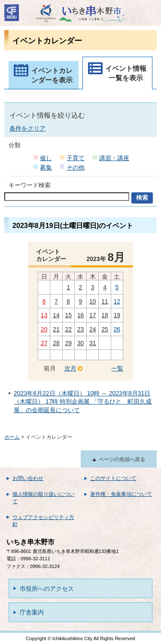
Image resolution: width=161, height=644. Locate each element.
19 (117, 315)
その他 (76, 167)
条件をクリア (27, 128)
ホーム (12, 437)
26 (117, 329)
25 (105, 329)
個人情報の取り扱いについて (43, 498)
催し (46, 158)
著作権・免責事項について (121, 494)
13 (44, 315)
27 (44, 343)
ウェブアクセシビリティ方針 (43, 521)
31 (93, 343)
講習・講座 (114, 158)
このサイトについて (113, 478)
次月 (70, 368)
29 (68, 343)
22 (68, 329)
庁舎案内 (32, 612)
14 (56, 315)
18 (105, 315)
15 (68, 315)
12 (117, 301)
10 (93, 301)
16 (81, 315)
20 (44, 329)
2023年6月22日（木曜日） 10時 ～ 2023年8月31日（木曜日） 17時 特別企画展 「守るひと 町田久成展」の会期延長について (83, 402)
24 (93, 329)
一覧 (117, 368)
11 (105, 301)
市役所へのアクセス (47, 589)
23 (81, 329)
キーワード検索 (30, 185)
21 (56, 329)
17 (93, 315)
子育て (76, 158)
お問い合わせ (28, 478)
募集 (46, 167)
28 (56, 343)
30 (81, 343)
